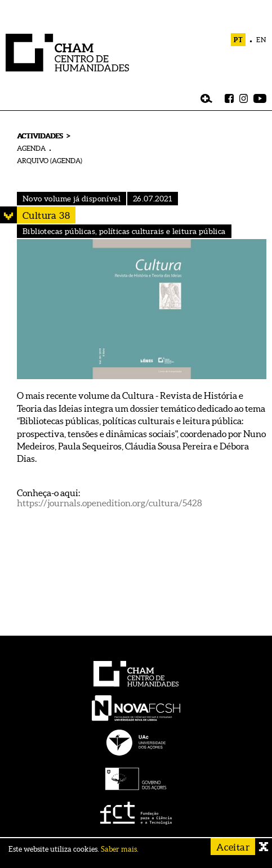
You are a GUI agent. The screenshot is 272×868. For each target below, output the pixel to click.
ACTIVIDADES (40, 136)
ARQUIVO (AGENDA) (50, 161)
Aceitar (233, 847)
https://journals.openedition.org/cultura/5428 (110, 503)
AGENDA (31, 148)
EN (261, 40)
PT (238, 40)
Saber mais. (120, 849)
